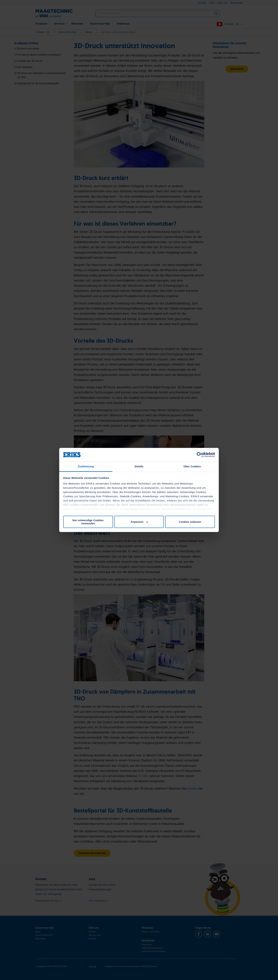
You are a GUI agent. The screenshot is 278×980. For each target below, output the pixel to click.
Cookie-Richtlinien (132, 509)
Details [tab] (139, 466)
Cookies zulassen (190, 522)
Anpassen (139, 522)
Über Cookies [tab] (192, 466)
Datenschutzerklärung (176, 509)
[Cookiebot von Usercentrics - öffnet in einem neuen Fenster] (199, 455)
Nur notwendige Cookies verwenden (88, 522)
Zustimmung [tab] (86, 466)
